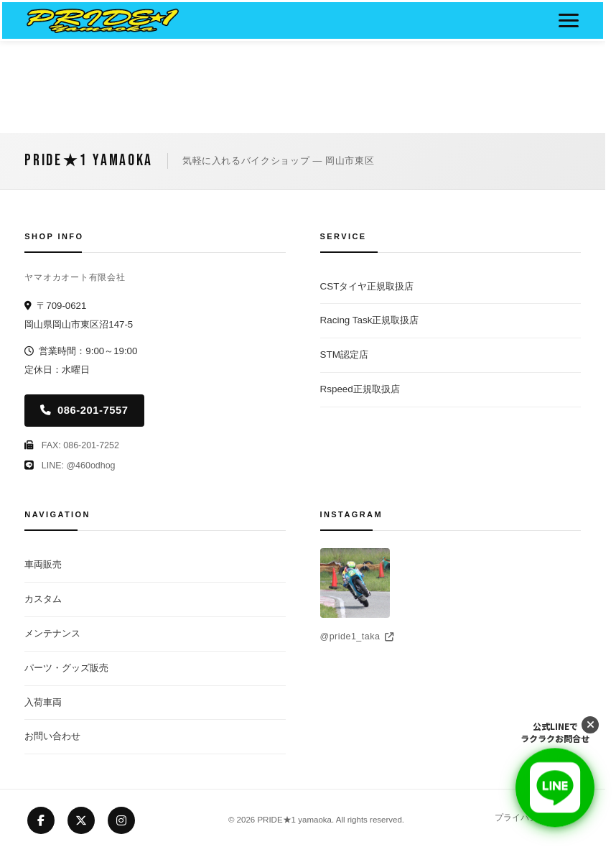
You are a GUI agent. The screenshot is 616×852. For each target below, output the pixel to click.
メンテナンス (52, 633)
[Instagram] (121, 820)
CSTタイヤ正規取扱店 (367, 286)
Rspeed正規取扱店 (360, 389)
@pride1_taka (357, 636)
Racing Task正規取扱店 (370, 320)
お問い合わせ (52, 736)
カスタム (43, 599)
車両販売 (43, 564)
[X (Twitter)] (81, 820)
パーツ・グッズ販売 (66, 668)
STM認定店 (344, 355)
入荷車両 (43, 702)
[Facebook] (41, 820)
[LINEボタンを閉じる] (590, 725)
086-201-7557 (84, 410)
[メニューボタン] (569, 21)
